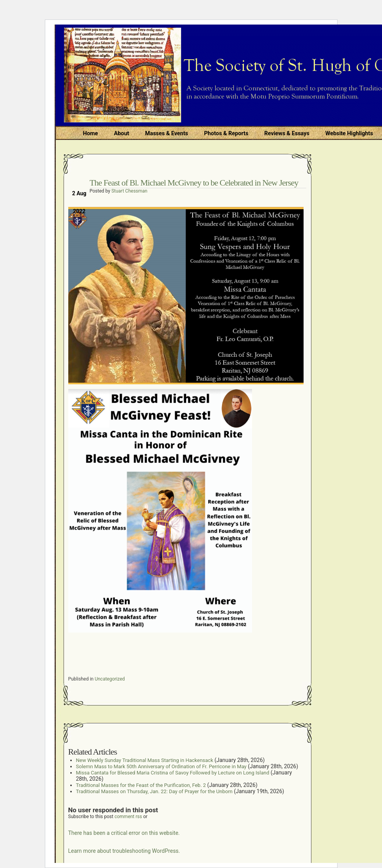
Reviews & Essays (287, 133)
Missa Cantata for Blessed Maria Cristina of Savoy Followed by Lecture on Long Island (173, 773)
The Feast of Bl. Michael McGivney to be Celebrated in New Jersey (194, 183)
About (122, 133)
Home (91, 133)
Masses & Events (167, 133)
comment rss (128, 817)
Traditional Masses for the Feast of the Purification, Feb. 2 (141, 785)
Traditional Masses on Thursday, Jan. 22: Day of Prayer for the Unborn (154, 791)
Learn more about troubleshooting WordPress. (124, 851)
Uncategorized (110, 679)
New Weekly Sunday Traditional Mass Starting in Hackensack (145, 760)
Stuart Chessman (129, 191)
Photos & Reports (226, 133)
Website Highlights (349, 133)
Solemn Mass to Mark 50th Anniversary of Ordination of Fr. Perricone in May (161, 766)
